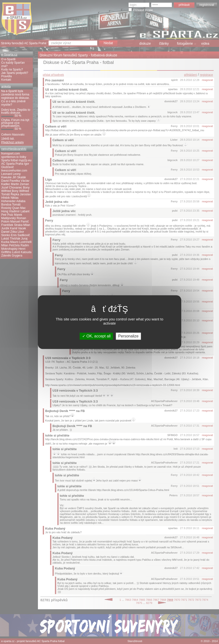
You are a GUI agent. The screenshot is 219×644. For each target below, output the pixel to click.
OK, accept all (96, 336)
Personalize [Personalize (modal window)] (128, 336)
